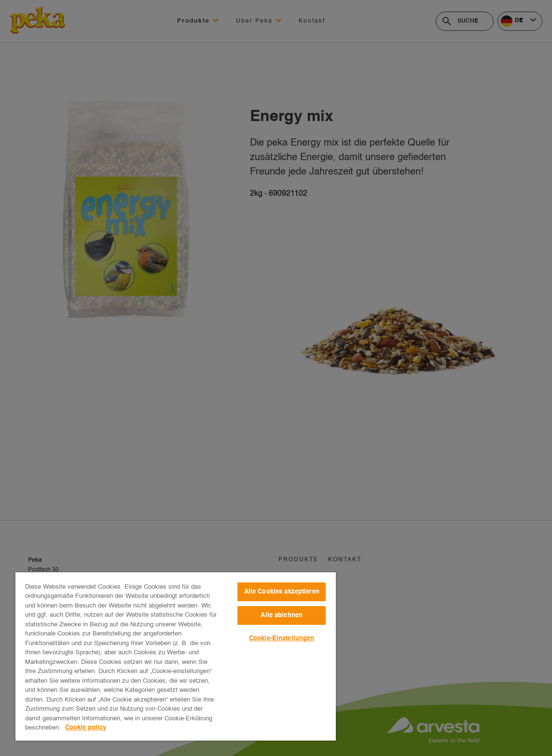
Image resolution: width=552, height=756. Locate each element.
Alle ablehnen (282, 615)
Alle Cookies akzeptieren (282, 592)
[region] (176, 656)
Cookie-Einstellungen (282, 639)
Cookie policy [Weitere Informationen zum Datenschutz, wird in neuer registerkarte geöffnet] (86, 728)
